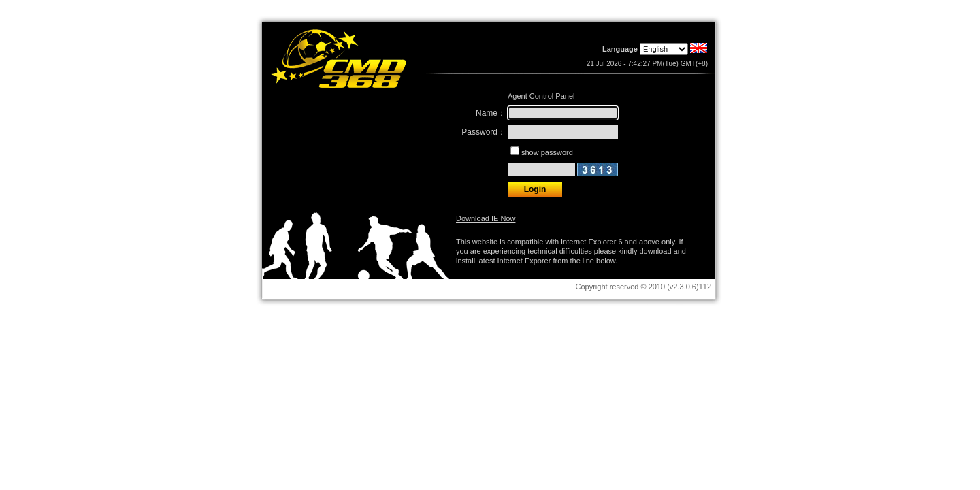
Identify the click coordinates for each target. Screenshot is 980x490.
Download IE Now (486, 218)
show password (547, 152)
